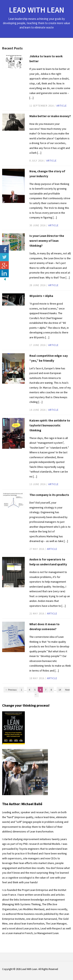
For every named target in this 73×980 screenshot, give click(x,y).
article (62, 106)
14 (60, 690)
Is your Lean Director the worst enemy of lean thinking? (47, 241)
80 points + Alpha (41, 296)
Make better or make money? (50, 116)
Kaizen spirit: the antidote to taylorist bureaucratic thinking (50, 425)
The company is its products (49, 495)
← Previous (11, 690)
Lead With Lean (37, 10)
